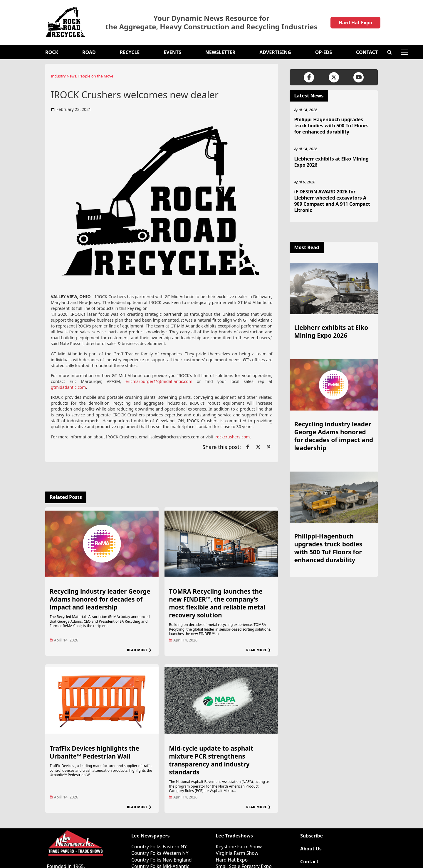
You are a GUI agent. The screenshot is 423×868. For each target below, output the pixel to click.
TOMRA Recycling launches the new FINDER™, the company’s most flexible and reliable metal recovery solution (217, 603)
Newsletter (220, 52)
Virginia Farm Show (237, 853)
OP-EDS (324, 52)
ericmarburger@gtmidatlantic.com (159, 381)
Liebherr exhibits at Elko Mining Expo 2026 (331, 162)
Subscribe (312, 836)
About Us (311, 849)
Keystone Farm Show (239, 847)
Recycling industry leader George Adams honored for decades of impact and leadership (100, 599)
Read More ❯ (139, 650)
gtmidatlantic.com (68, 387)
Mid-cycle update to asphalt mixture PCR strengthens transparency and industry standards (211, 760)
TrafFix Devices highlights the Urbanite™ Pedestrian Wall (94, 752)
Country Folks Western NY (160, 853)
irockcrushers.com (232, 437)
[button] (390, 52)
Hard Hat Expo (355, 23)
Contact (367, 52)
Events (172, 52)
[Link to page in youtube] (359, 77)
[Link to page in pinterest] (268, 447)
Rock (52, 52)
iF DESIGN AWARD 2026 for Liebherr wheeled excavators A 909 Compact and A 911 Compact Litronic (332, 201)
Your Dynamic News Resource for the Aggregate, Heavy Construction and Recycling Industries (211, 23)
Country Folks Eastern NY (159, 847)
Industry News (64, 76)
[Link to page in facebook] (248, 447)
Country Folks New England (162, 860)
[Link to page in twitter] (258, 447)
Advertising (275, 52)
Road (89, 52)
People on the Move (96, 76)
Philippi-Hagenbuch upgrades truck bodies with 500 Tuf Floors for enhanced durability (331, 126)
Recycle (130, 52)
